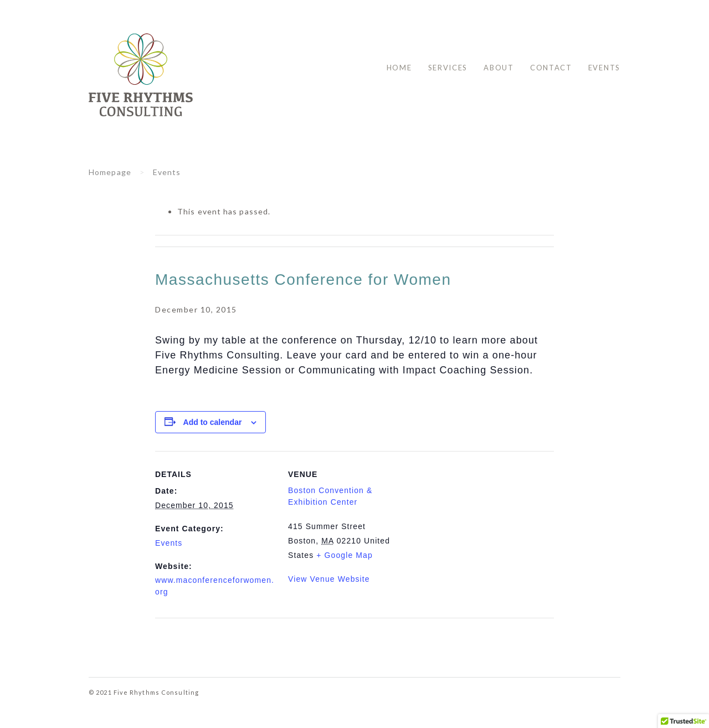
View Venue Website (329, 579)
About (499, 68)
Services (448, 68)
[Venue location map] (479, 528)
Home (399, 68)
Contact (551, 68)
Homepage (110, 172)
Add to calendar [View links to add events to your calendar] (213, 422)
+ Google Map (345, 555)
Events (604, 68)
